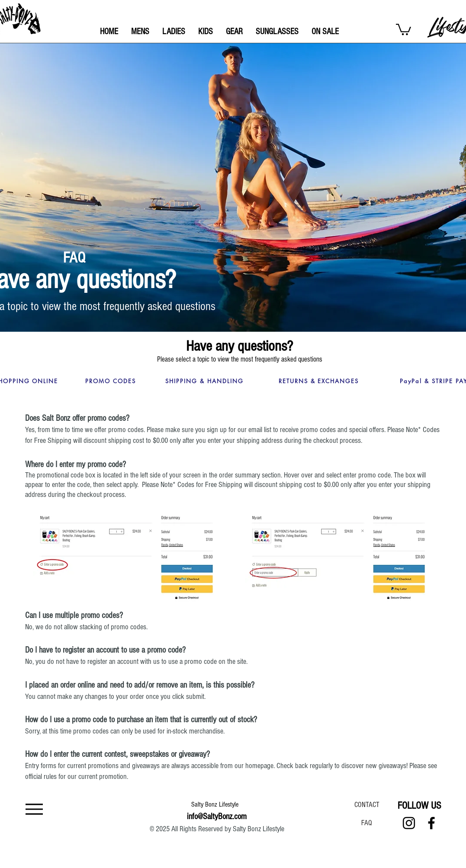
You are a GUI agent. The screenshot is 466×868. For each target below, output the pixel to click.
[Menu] (34, 809)
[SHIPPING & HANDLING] (205, 381)
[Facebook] (431, 823)
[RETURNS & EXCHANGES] (319, 381)
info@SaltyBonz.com (217, 817)
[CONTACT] (367, 804)
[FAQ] (367, 823)
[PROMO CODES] (111, 381)
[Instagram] (409, 823)
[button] (403, 29)
